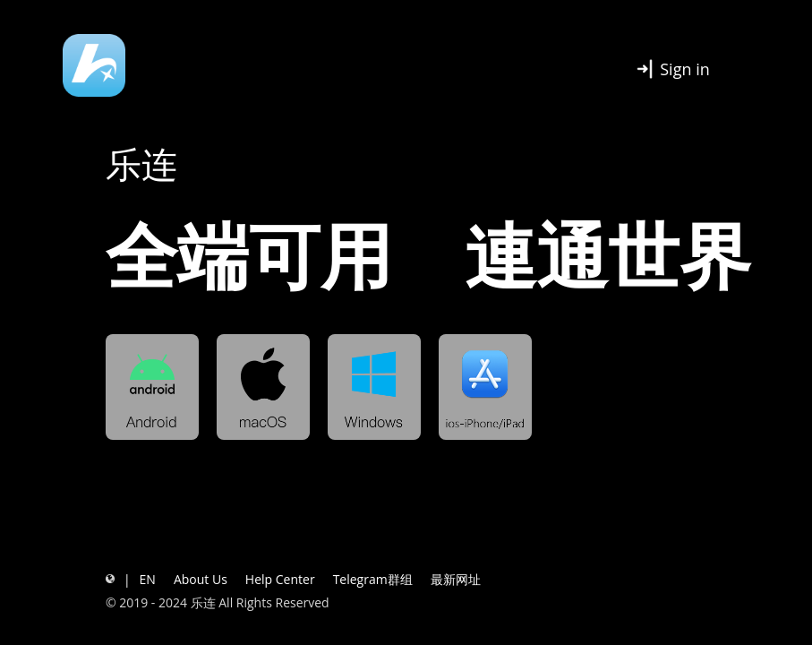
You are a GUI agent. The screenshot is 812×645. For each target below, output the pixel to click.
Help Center (280, 579)
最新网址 (456, 579)
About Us (201, 579)
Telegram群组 (373, 579)
